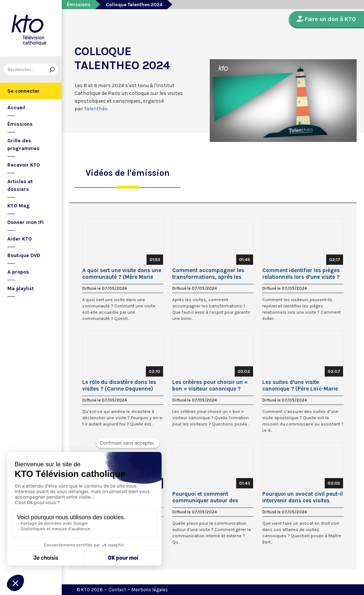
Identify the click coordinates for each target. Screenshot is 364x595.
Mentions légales (150, 590)
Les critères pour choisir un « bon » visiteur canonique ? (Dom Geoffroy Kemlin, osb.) (210, 385)
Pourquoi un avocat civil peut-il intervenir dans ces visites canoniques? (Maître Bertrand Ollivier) (302, 497)
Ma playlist (21, 288)
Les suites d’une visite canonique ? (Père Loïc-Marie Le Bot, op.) (300, 385)
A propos (18, 272)
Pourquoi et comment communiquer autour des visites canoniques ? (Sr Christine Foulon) (205, 497)
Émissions (20, 124)
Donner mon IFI (26, 222)
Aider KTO (20, 239)
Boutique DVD (24, 255)
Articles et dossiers (20, 185)
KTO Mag (19, 206)
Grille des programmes (24, 145)
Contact (117, 590)
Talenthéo (96, 109)
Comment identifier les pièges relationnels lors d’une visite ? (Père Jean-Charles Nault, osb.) (302, 274)
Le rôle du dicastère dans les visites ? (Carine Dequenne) (119, 385)
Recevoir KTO (24, 165)
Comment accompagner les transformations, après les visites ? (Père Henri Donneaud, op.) (212, 274)
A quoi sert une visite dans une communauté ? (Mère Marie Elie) (122, 274)
